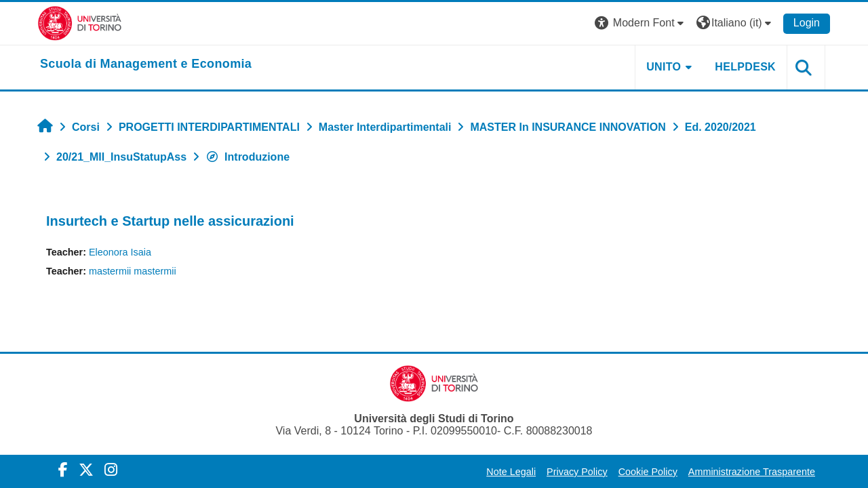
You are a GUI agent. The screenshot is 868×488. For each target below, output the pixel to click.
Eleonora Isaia (120, 252)
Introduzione (248, 157)
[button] (641, 23)
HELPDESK (745, 67)
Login (807, 23)
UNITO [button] (664, 67)
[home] (146, 64)
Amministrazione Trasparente (752, 472)
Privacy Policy (577, 472)
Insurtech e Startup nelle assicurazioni (170, 221)
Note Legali (511, 472)
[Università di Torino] (80, 23)
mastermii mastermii (133, 271)
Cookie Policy (648, 472)
